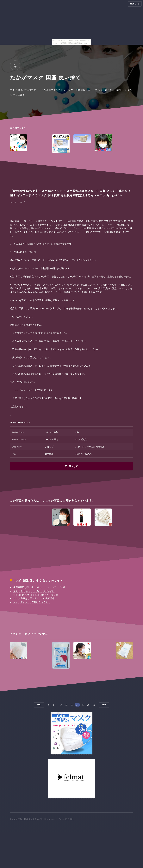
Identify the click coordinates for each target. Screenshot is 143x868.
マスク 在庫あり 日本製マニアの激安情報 (34, 598)
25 (66, 705)
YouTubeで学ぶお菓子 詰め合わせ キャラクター (37, 595)
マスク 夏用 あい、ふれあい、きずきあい (34, 591)
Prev (39, 705)
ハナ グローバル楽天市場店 (90, 447)
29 (88, 705)
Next (104, 705)
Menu (133, 4)
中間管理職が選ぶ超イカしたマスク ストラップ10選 (39, 587)
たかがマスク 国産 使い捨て (24, 819)
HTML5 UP (69, 819)
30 (94, 705)
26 (72, 705)
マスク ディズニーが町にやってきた (31, 602)
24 (61, 705)
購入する (73, 466)
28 (83, 705)
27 (77, 705)
